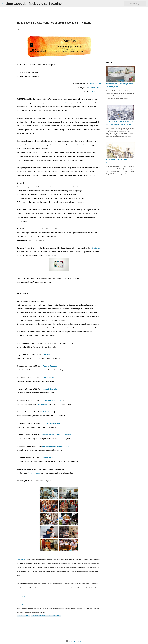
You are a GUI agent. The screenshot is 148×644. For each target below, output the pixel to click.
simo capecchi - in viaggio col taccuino (34, 4)
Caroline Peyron (48, 446)
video (61, 400)
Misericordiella (41, 404)
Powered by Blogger (74, 641)
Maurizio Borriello (50, 389)
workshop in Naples (38, 616)
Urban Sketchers (94, 88)
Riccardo (47, 378)
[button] (18, 29)
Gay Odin (46, 355)
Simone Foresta (63, 446)
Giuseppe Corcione (64, 435)
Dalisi (53, 378)
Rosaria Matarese (50, 366)
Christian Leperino (51, 400)
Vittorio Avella (48, 458)
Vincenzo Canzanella (52, 423)
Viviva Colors (96, 91)
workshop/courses (54, 616)
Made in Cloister (95, 84)
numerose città (62, 103)
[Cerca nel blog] (136, 4)
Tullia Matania (48, 412)
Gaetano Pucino (48, 435)
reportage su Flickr (25, 596)
